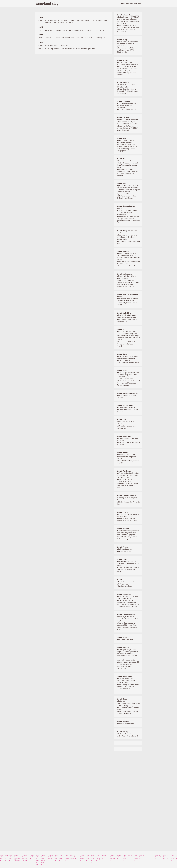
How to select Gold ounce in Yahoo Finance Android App (127, 316)
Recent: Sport (122, 637)
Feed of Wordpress (105, 857)
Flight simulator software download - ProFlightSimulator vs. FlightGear (127, 91)
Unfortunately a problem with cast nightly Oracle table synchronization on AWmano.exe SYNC (128, 220)
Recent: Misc (121, 138)
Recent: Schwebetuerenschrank (126, 581)
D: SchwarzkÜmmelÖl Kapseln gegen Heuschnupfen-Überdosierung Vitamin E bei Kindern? (128, 710)
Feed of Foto (88, 858)
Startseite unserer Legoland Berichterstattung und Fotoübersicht (127, 105)
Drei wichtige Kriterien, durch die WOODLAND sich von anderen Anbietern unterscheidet (128, 688)
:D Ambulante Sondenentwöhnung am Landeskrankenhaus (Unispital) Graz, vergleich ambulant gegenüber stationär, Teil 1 (128, 282)
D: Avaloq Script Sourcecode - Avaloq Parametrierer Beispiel (128, 735)
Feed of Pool (11, 858)
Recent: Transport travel (126, 615)
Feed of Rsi (6, 858)
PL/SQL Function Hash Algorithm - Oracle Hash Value (127, 63)
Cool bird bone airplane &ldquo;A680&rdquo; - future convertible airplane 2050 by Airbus (127, 626)
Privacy (138, 4)
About (122, 4)
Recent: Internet (123, 83)
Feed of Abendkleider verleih (74, 857)
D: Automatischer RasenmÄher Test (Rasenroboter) (128, 361)
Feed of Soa (56, 858)
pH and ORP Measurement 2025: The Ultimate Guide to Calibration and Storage (127, 196)
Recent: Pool (121, 183)
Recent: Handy (122, 453)
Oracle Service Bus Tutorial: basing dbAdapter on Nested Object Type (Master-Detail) (74, 30)
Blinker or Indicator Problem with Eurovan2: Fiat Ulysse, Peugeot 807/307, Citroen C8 (128, 122)
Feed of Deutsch (32, 857)
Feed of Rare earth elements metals (44, 860)
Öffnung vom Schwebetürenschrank (125, 585)
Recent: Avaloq (122, 732)
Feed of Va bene (124, 858)
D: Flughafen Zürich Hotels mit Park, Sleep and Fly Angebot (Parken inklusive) (128, 383)
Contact (129, 4)
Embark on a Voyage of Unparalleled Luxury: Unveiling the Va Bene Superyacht (128, 537)
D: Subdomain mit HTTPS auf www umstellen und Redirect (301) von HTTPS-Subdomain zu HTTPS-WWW (128, 20)
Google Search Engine (126, 140)
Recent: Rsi (121, 159)
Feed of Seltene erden (82, 858)
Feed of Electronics (159, 857)
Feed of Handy (98, 858)
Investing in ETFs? (124, 551)
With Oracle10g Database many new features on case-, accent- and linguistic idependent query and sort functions (127, 71)
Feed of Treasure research (113, 858)
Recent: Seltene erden (125, 405)
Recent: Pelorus (123, 512)
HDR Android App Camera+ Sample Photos (127, 320)
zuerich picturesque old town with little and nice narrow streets (128, 570)
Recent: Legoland (123, 101)
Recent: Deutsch (123, 251)
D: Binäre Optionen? (125, 549)
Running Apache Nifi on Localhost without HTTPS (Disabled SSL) (126, 50)
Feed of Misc (2, 858)
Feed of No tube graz (38, 860)
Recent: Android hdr (124, 313)
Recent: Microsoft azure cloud (128, 15)
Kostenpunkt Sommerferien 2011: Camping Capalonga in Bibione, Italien (127, 237)
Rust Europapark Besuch (127, 110)
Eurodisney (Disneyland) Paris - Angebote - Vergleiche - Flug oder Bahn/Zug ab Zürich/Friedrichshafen (128, 376)
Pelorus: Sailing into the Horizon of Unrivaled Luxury (127, 519)
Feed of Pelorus (119, 857)
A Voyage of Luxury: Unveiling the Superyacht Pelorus (128, 515)
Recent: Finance (123, 547)
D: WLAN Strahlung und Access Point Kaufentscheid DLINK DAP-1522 (126, 680)
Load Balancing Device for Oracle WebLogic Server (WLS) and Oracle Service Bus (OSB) (75, 38)
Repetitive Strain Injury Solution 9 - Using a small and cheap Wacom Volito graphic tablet (127, 164)
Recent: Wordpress (124, 471)
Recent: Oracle (122, 60)
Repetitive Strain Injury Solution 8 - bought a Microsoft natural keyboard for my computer (128, 172)
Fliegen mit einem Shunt (127, 276)
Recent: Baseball (123, 722)
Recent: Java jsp (123, 40)
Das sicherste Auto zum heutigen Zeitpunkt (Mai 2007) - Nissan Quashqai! (128, 128)
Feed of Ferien (67, 858)
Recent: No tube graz (125, 274)
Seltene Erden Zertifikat (127, 407)
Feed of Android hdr (51, 857)
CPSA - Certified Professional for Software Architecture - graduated (128, 44)
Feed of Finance (130, 857)
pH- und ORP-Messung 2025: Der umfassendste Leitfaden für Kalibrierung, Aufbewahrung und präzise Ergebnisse (128, 189)
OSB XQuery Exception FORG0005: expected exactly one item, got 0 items (70, 49)
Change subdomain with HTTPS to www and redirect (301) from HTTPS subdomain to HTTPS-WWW (128, 28)
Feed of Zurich (136, 858)
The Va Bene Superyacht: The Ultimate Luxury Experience (128, 532)
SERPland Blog (47, 4)
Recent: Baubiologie (124, 676)
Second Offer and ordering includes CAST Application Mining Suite (127, 212)
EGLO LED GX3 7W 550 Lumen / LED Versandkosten (128, 597)
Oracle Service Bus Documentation (57, 45)
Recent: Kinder (122, 699)
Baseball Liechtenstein (126, 724)
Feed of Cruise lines (93, 859)
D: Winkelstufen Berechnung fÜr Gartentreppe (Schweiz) (128, 357)
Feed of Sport (173, 858)
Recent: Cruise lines (124, 436)
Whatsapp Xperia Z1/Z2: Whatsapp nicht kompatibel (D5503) (126, 457)
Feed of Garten (61, 858)
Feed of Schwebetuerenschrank (146, 857)
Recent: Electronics (124, 594)
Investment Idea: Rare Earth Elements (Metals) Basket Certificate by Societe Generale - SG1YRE (128, 302)
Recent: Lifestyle (123, 118)
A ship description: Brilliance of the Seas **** (127, 439)
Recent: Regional (123, 647)
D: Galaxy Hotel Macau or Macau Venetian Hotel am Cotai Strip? (128, 619)
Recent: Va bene (123, 529)
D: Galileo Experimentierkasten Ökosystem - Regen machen (128, 703)
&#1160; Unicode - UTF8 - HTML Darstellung (126, 86)
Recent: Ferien (122, 371)
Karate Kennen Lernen (126, 639)
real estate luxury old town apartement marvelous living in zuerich (128, 563)
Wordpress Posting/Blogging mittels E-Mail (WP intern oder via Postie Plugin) (128, 475)
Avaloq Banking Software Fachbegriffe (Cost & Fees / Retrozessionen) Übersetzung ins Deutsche (128, 257)
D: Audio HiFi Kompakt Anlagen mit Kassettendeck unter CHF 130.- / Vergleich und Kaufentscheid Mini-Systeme (128, 603)
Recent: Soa (121, 329)
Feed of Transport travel (166, 857)
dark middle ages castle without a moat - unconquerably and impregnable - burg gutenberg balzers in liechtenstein (128, 664)
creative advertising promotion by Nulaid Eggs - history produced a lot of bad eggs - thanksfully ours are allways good (127, 147)
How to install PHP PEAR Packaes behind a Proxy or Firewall (126, 344)
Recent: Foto (121, 420)
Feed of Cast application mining (17, 858)
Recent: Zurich (122, 559)
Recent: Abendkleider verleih (128, 393)
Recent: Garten (122, 354)
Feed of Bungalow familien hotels (25, 858)
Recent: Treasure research (126, 496)
